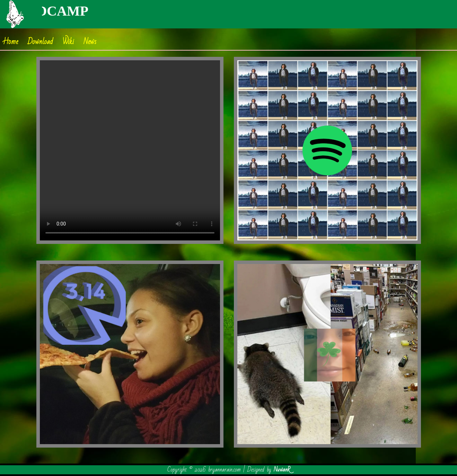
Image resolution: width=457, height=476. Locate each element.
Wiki (68, 42)
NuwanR (282, 470)
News (90, 42)
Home (11, 42)
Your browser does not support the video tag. (130, 150)
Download (40, 42)
